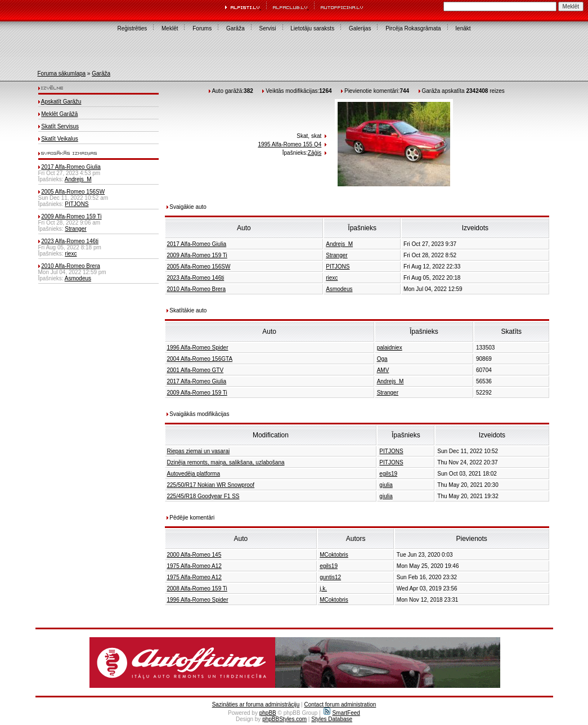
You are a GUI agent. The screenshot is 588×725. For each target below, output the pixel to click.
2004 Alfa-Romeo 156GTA (200, 359)
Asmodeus (78, 278)
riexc (71, 254)
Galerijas (360, 28)
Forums (202, 28)
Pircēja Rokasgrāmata (413, 28)
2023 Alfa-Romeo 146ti (70, 241)
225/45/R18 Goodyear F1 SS (203, 496)
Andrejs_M (78, 179)
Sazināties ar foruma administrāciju (256, 704)
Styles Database (332, 719)
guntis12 (330, 577)
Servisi (268, 28)
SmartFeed (342, 713)
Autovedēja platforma (194, 474)
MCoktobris (334, 555)
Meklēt (170, 28)
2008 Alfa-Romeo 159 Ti (197, 588)
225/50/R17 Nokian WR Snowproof (211, 485)
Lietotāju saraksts (312, 28)
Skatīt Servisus (60, 126)
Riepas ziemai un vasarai (199, 451)
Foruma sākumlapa (62, 73)
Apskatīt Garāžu (61, 102)
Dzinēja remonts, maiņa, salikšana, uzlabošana (226, 462)
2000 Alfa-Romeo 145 (194, 555)
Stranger (75, 229)
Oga (382, 359)
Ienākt (463, 28)
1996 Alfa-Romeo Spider (198, 348)
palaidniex (390, 348)
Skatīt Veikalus (60, 139)
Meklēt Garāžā (59, 114)
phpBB (268, 713)
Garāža (235, 28)
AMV (383, 370)
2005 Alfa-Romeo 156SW (73, 192)
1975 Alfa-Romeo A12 (194, 566)
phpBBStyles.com (284, 719)
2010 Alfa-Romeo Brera (71, 266)
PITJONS (77, 204)
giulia (386, 485)
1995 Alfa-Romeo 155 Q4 (289, 144)
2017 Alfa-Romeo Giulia (71, 167)
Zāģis (315, 153)
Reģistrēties (132, 28)
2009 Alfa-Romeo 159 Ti (71, 216)
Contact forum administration (340, 704)
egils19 (388, 474)
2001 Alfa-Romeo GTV (196, 370)
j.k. (323, 588)
